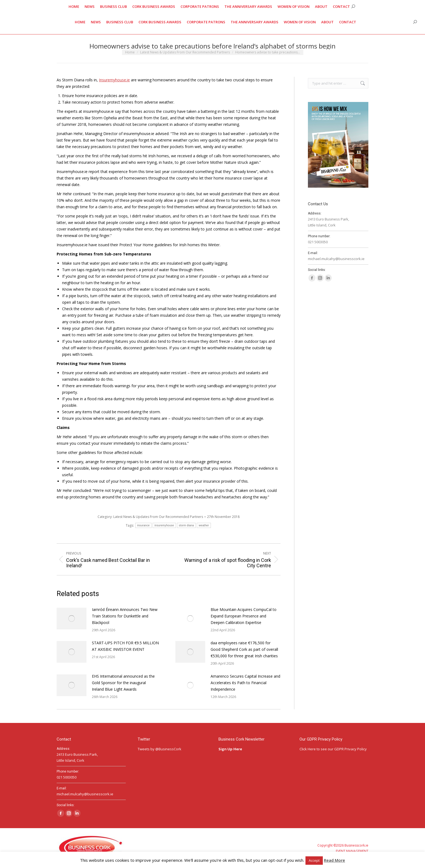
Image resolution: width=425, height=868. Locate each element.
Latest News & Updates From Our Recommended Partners (158, 517)
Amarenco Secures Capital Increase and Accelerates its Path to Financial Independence (245, 683)
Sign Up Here (231, 749)
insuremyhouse (164, 525)
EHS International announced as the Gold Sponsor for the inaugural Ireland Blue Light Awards (123, 683)
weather (204, 525)
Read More (334, 860)
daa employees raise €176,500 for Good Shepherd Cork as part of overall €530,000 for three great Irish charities (244, 649)
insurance (143, 525)
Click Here (308, 749)
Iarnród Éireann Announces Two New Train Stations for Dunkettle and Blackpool (125, 616)
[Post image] (72, 619)
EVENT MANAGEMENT (352, 851)
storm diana (186, 525)
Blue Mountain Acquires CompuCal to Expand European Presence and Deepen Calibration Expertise (244, 616)
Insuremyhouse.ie (114, 80)
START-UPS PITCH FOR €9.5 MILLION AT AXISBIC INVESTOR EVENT (125, 646)
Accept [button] (314, 860)
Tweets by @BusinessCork (160, 749)
